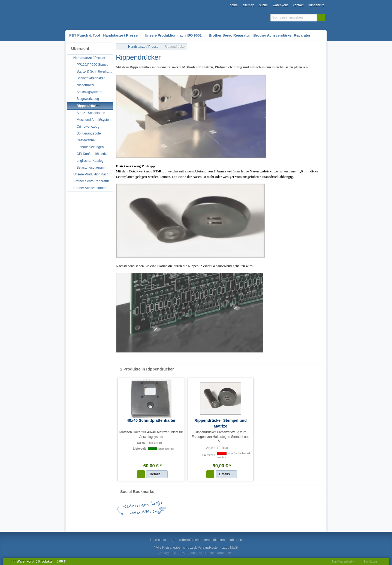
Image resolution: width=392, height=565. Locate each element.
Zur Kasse (370, 561)
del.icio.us (167, 520)
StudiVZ (216, 520)
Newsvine (297, 520)
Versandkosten (209, 548)
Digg (232, 520)
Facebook (134, 520)
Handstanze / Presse (143, 47)
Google (150, 520)
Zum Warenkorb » (343, 561)
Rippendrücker (175, 47)
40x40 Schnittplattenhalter (151, 420)
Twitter (183, 520)
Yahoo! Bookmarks (248, 520)
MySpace (281, 520)
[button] (321, 17)
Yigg (314, 520)
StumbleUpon (199, 520)
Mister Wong (265, 520)
